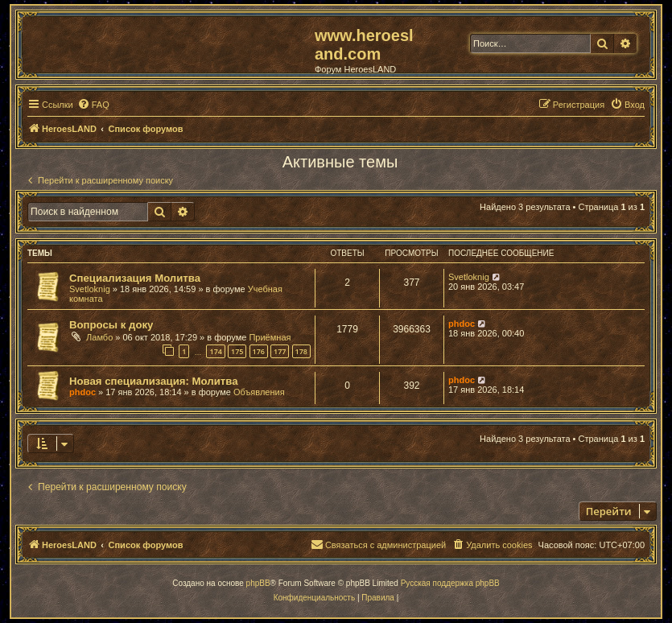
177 (280, 351)
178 (301, 351)
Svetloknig (90, 289)
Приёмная (270, 337)
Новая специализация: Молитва (153, 381)
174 (215, 351)
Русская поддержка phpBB (450, 583)
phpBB (258, 583)
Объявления (259, 392)
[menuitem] (93, 105)
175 (237, 351)
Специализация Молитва (135, 278)
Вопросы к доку (111, 325)
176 (259, 351)
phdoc (462, 324)
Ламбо (99, 337)
